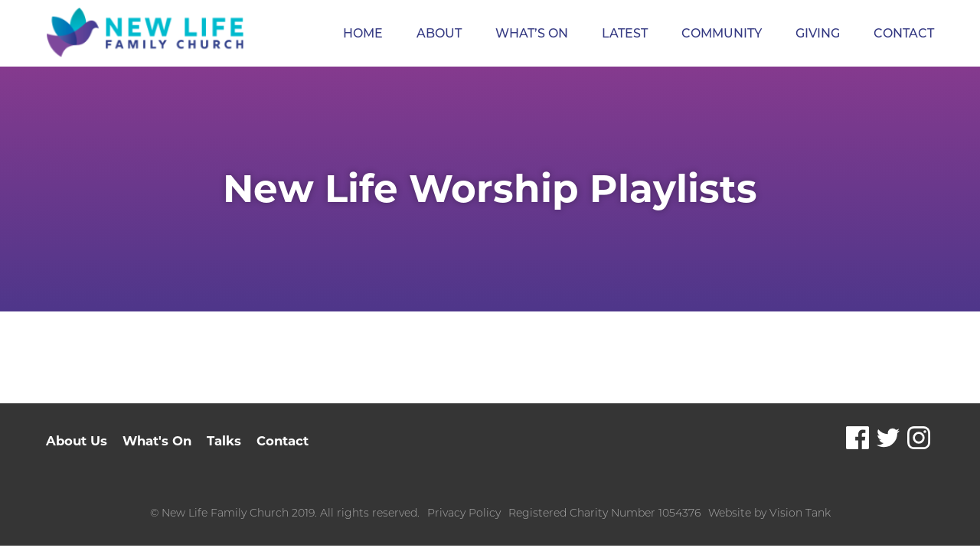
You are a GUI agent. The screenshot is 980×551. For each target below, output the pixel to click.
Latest (625, 33)
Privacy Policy (464, 513)
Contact (904, 33)
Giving (818, 33)
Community (722, 33)
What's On (160, 442)
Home (363, 33)
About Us (77, 442)
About (439, 33)
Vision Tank (800, 513)
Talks (228, 442)
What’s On (532, 33)
